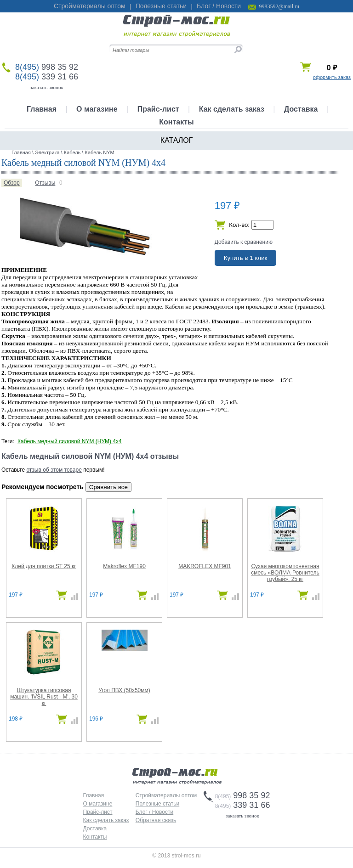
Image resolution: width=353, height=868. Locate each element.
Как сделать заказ (232, 109)
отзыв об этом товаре (54, 470)
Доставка (301, 109)
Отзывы (45, 183)
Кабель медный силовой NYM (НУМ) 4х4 (70, 441)
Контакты (176, 122)
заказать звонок (47, 87)
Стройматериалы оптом (90, 6)
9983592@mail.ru (279, 6)
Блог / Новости (219, 6)
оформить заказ (332, 77)
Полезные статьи (161, 6)
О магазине (97, 109)
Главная (42, 109)
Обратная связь (156, 820)
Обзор (12, 183)
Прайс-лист (158, 109)
